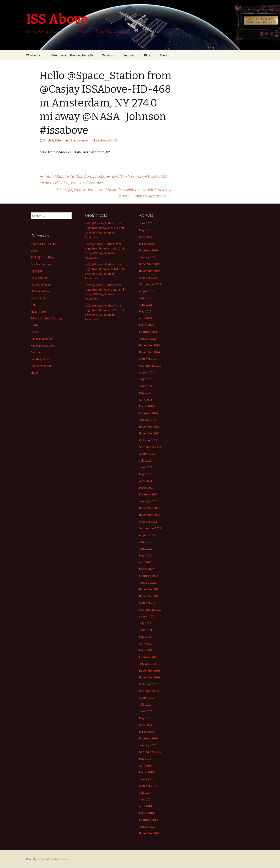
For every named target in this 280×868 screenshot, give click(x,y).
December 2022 (149, 508)
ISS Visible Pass (41, 291)
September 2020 (150, 691)
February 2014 (148, 820)
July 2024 (145, 379)
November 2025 (149, 271)
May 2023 (145, 474)
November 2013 (149, 833)
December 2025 (149, 264)
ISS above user (78, 140)
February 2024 (148, 413)
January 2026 (148, 257)
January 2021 (148, 664)
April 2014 (145, 806)
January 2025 (148, 338)
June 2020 (146, 711)
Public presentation (43, 345)
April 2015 (145, 765)
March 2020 (146, 732)
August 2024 (147, 372)
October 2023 (148, 440)
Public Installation (42, 339)
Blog (147, 55)
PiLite (34, 325)
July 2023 (145, 460)
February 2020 (148, 738)
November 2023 (149, 433)
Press (34, 332)
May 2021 (145, 637)
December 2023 (149, 427)
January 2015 (148, 779)
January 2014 (148, 826)
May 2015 (145, 759)
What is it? (33, 55)
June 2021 (146, 630)
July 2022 (145, 542)
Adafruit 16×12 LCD (43, 244)
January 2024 (148, 420)
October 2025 (148, 277)
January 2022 (148, 582)
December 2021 (149, 589)
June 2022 (146, 549)
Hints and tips (39, 278)
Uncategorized (40, 359)
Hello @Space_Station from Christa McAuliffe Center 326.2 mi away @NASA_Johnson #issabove (114, 193)
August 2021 (147, 616)
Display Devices (41, 264)
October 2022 (148, 521)
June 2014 (146, 799)
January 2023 (148, 501)
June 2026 (146, 223)
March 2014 (146, 813)
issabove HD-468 (107, 140)
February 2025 (148, 332)
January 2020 (148, 745)
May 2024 (145, 393)
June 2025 (146, 305)
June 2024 (146, 386)
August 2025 (147, 291)
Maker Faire (38, 312)
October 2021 (148, 603)
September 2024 (150, 366)
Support (129, 55)
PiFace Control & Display (46, 318)
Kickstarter (38, 298)
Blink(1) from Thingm (44, 257)
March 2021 (146, 650)
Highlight (36, 271)
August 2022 (147, 535)
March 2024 (146, 406)
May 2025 (145, 311)
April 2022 (145, 562)
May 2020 (145, 718)
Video (34, 373)
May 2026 (145, 230)
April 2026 (145, 237)
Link (33, 305)
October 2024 (148, 359)
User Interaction (41, 366)
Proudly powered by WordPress (47, 859)
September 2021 (150, 610)
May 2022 (145, 555)
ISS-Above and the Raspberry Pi (71, 55)
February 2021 (148, 657)
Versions (108, 55)
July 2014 (145, 793)
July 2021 (145, 623)
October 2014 (148, 786)
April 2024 (145, 399)
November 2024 (149, 352)
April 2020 (145, 725)
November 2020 (149, 677)
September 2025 (150, 284)
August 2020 (147, 698)
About (164, 55)
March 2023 (146, 488)
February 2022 (148, 576)
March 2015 (146, 772)
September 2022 (150, 528)
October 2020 (148, 684)
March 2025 (146, 325)
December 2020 (149, 671)
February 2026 (148, 250)
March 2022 (146, 569)
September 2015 (150, 752)
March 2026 (146, 244)
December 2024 (149, 345)
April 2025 (145, 318)
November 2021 (149, 596)
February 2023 (148, 494)
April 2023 (145, 481)
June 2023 (146, 467)
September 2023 (150, 447)
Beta (34, 251)
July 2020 (145, 704)
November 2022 (149, 515)
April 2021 (145, 643)
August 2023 (147, 454)
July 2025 (145, 298)
